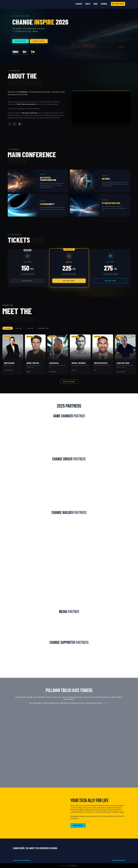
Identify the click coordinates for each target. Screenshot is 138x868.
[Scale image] (31, 439)
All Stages (8, 328)
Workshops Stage (44, 328)
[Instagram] (20, 124)
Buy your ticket (21, 41)
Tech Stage (30, 328)
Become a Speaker (69, 382)
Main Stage (19, 328)
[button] (118, 4)
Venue (95, 4)
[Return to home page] (22, 4)
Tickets (88, 4)
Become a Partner (39, 41)
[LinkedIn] (15, 124)
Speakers (79, 4)
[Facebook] (10, 124)
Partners (104, 4)
